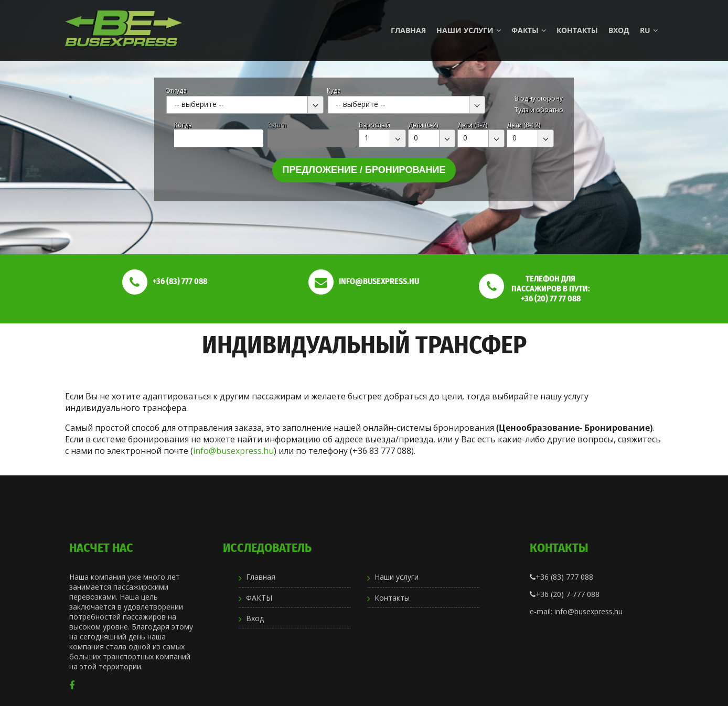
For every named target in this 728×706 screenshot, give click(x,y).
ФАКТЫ (529, 30)
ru (649, 30)
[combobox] (245, 105)
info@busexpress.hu (233, 451)
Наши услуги (469, 30)
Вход (619, 30)
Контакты (577, 30)
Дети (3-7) (472, 125)
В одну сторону (539, 98)
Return (277, 125)
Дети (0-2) (423, 125)
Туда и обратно (539, 110)
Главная (408, 30)
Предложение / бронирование (364, 170)
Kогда (183, 125)
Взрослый (374, 125)
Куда (334, 90)
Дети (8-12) (523, 125)
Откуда (176, 90)
